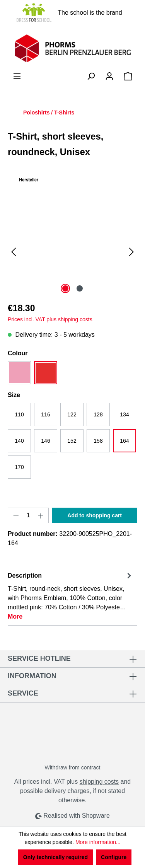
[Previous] (14, 252)
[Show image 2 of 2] (80, 288)
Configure (114, 857)
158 (98, 441)
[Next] (131, 252)
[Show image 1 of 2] (65, 288)
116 (45, 414)
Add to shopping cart (95, 515)
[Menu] (17, 76)
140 (19, 441)
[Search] (91, 76)
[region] (72, 252)
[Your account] (109, 76)
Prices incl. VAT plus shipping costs (50, 319)
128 (98, 414)
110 (19, 414)
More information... (98, 842)
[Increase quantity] (41, 515)
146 (45, 441)
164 (124, 441)
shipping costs (99, 782)
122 (72, 414)
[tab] (71, 596)
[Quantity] (28, 515)
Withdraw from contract (73, 767)
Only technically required (55, 857)
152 (72, 441)
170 (19, 467)
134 (124, 414)
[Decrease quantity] (16, 515)
